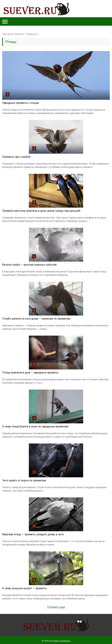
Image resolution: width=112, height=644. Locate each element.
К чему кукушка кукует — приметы (25, 588)
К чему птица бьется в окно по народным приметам (35, 426)
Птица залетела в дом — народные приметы (30, 373)
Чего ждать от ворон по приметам (24, 480)
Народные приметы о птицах (21, 103)
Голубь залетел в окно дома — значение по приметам (36, 319)
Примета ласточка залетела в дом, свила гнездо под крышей (41, 211)
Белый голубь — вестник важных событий (29, 265)
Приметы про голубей (16, 157)
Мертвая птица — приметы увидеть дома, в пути (33, 534)
